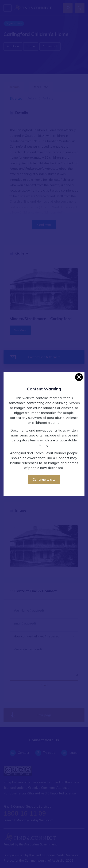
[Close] (79, 377)
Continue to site (44, 479)
